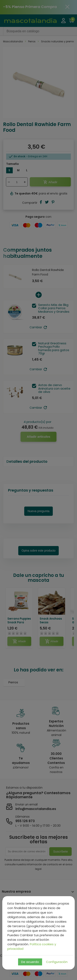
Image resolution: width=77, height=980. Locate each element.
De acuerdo (30, 962)
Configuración (57, 962)
